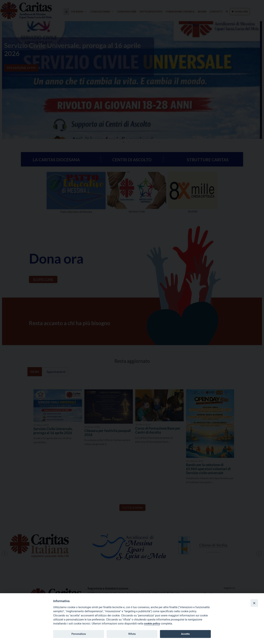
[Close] (254, 603)
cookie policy (152, 624)
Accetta (185, 634)
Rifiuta (132, 634)
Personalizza (79, 634)
